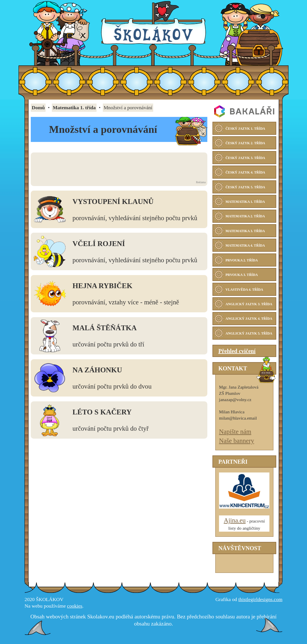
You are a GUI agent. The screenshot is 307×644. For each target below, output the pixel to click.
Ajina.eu (235, 526)
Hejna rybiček (103, 286)
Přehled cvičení (237, 356)
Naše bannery (237, 446)
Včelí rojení (99, 244)
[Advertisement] (118, 167)
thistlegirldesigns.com (260, 604)
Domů (38, 108)
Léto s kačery (102, 412)
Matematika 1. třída (74, 108)
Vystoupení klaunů (113, 202)
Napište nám (235, 437)
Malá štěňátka (105, 328)
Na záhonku (97, 370)
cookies (75, 611)
